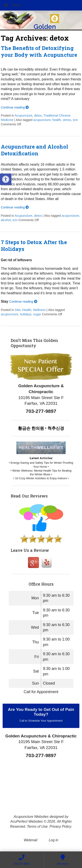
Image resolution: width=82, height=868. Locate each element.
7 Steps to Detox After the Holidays (34, 246)
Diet (18, 310)
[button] (6, 179)
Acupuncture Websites (31, 817)
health (57, 120)
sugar (37, 314)
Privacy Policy (60, 826)
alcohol (6, 220)
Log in (54, 840)
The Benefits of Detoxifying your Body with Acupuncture (39, 51)
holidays (26, 314)
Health (27, 310)
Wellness (39, 310)
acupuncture (42, 120)
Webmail (31, 840)
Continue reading (15, 107)
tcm (75, 120)
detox (38, 115)
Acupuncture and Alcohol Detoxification (35, 150)
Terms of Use (37, 826)
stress (67, 120)
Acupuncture (24, 115)
